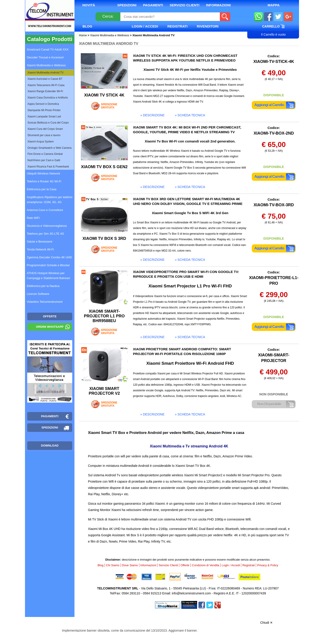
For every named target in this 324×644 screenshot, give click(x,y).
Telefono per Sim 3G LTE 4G (45, 234)
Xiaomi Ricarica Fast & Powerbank (48, 167)
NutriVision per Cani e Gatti (44, 160)
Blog (87, 26)
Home (83, 35)
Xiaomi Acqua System (41, 142)
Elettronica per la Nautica (43, 286)
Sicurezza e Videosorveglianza (47, 226)
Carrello (273, 26)
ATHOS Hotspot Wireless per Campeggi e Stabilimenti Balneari (48, 276)
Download (50, 446)
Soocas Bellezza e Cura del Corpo (48, 123)
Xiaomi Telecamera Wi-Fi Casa (46, 85)
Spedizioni (127, 5)
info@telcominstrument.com (191, 593)
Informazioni (218, 5)
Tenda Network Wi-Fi (40, 249)
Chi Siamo (113, 565)
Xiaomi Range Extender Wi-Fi (45, 91)
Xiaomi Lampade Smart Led (44, 117)
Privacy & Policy (268, 565)
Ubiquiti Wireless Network (43, 173)
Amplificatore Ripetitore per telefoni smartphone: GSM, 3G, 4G (49, 200)
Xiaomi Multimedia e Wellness (110, 35)
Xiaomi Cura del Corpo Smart (45, 129)
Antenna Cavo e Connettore (45, 210)
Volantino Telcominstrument (45, 302)
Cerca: (108, 16)
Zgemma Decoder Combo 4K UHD (49, 257)
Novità (89, 5)
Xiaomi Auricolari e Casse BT (45, 79)
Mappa (273, 5)
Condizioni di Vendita (206, 565)
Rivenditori (208, 26)
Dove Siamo (130, 565)
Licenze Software (38, 294)
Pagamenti (153, 5)
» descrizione (152, 115)
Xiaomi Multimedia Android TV (46, 73)
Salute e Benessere (39, 242)
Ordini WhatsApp (50, 327)
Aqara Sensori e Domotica (43, 104)
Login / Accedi (145, 26)
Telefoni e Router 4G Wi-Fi (44, 181)
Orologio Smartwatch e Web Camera (49, 148)
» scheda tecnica (190, 115)
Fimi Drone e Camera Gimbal (45, 154)
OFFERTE (50, 316)
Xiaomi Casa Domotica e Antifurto (48, 98)
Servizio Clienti (184, 5)
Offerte (185, 565)
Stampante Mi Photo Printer (44, 110)
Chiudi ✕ (266, 623)
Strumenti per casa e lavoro (44, 135)
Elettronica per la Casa (42, 189)
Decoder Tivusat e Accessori (45, 57)
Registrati (178, 26)
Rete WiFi (33, 218)
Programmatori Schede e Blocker (48, 265)
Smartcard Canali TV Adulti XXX (48, 49)
